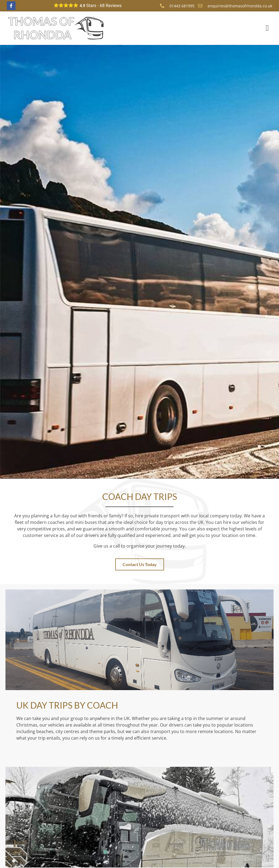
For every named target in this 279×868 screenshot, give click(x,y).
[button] (267, 28)
